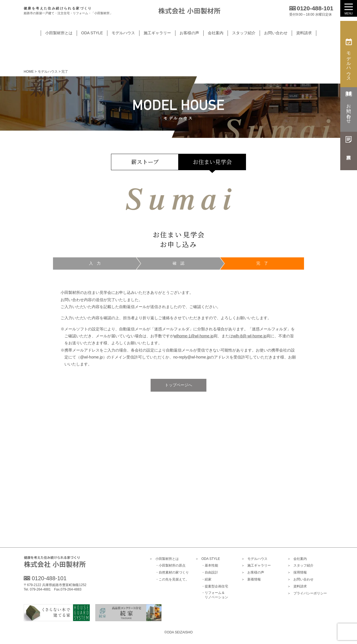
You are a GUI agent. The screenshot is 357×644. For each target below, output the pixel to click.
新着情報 (251, 580)
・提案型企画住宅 (215, 587)
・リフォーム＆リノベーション (215, 595)
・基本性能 (210, 566)
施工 (256, 566)
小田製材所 (164, 559)
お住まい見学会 (212, 162)
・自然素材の (172, 573)
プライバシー (307, 593)
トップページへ (178, 385)
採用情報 (297, 573)
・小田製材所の (170, 566)
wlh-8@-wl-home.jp (250, 336)
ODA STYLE (208, 559)
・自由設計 (210, 573)
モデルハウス (254, 559)
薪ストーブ (145, 162)
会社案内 (297, 559)
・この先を (172, 580)
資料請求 (297, 587)
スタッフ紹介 (300, 566)
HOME (29, 72)
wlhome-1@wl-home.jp (194, 336)
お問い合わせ (300, 580)
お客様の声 (253, 573)
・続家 (206, 580)
